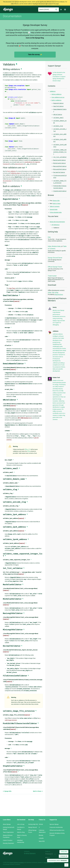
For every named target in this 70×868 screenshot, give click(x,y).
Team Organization (8, 832)
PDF (53, 292)
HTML (50, 292)
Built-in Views (38, 791)
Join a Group (21, 824)
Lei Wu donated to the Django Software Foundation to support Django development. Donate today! (59, 77)
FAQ (49, 237)
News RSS (42, 841)
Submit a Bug (21, 832)
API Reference (55, 225)
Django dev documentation (57, 222)
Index (50, 246)
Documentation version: (58, 860)
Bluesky (41, 835)
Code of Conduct (8, 840)
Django (8, 10)
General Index (54, 209)
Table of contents (55, 206)
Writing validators (56, 94)
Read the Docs (59, 294)
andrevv (50, 857)
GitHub (41, 824)
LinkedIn (41, 838)
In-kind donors (30, 853)
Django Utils (7, 791)
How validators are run (58, 97)
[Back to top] (66, 865)
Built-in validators (56, 100)
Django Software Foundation (17, 863)
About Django (7, 824)
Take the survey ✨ (35, 54)
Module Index (56, 246)
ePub (57, 292)
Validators (53, 91)
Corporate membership (56, 827)
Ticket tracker (52, 276)
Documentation (12, 16)
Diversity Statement (8, 843)
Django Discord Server (55, 258)
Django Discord (33, 827)
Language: (64, 856)
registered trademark (49, 863)
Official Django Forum (55, 267)
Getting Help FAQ (33, 824)
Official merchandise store (57, 830)
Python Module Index (56, 212)
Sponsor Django (54, 824)
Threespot (50, 854)
